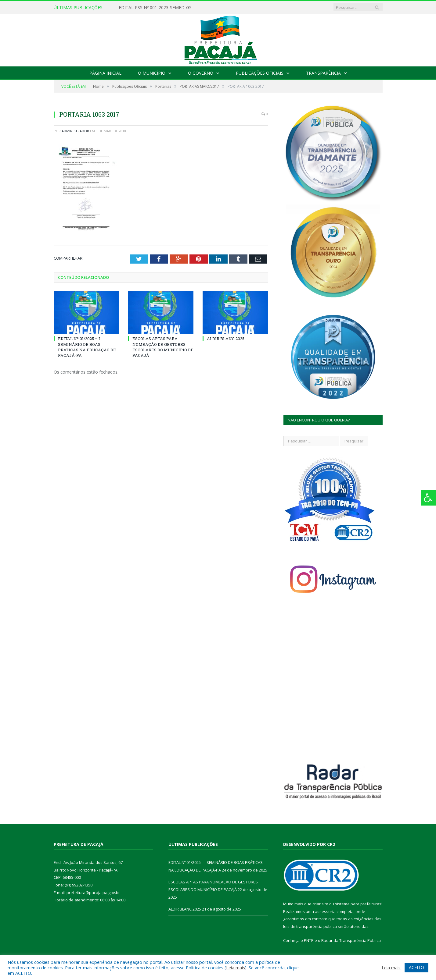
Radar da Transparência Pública (351, 940)
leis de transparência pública (310, 926)
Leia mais (236, 968)
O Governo (201, 73)
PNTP (309, 940)
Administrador (75, 131)
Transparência (323, 73)
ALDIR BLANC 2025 (226, 339)
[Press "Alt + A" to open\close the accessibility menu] (429, 498)
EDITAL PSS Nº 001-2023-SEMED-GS (155, 8)
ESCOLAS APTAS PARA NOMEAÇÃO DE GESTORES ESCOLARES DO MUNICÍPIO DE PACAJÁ (163, 347)
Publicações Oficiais (260, 73)
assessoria (325, 911)
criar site (320, 904)
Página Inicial (105, 73)
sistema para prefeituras (358, 904)
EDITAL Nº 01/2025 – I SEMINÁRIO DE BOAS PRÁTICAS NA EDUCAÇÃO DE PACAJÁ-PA (87, 347)
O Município (152, 73)
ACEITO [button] (416, 967)
